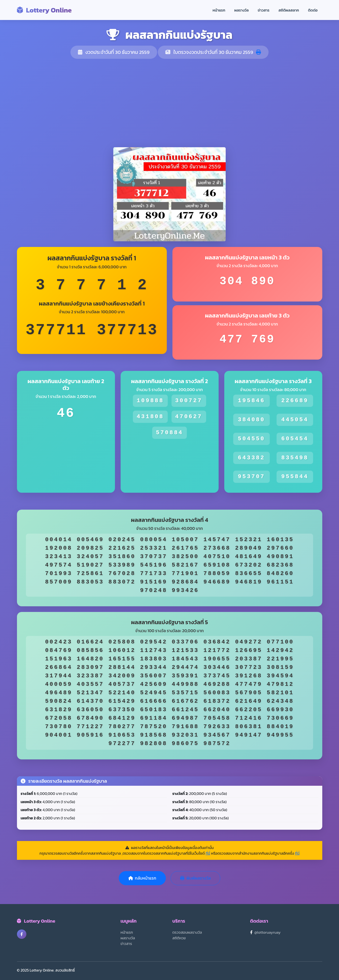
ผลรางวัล (242, 10)
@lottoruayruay (268, 932)
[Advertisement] (170, 103)
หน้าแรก (219, 10)
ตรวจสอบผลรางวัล (187, 932)
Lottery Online (44, 10)
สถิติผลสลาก (289, 10)
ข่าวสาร (264, 10)
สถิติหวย (179, 938)
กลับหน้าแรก (142, 878)
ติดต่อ (313, 10)
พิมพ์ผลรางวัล (196, 878)
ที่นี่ (208, 853)
